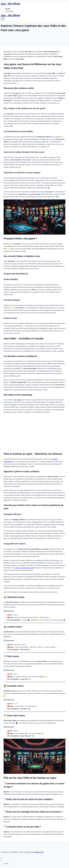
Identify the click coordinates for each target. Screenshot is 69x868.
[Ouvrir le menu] (3, 19)
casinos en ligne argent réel (24, 568)
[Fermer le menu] (1, 859)
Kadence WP (39, 852)
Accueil (8, 9)
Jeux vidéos (9, 11)
